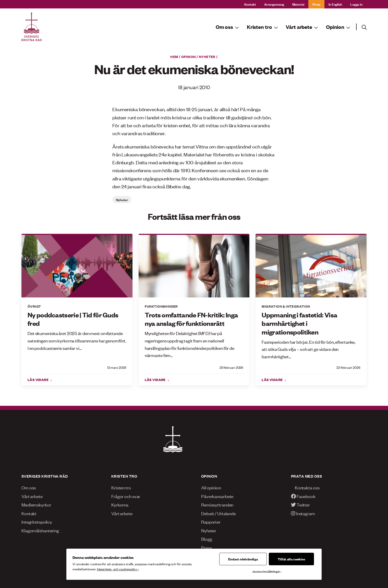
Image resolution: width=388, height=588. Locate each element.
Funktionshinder (161, 306)
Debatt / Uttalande (219, 513)
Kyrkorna (120, 504)
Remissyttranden (217, 504)
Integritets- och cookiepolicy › (118, 569)
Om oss (29, 487)
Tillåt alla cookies (291, 559)
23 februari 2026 (348, 367)
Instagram (303, 513)
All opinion (211, 487)
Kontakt (250, 4)
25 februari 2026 (232, 367)
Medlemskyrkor (36, 504)
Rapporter (211, 522)
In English (335, 4)
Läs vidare (39, 379)
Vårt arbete (32, 496)
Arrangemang (274, 4)
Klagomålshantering (40, 530)
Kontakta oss (305, 487)
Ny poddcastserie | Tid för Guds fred (73, 319)
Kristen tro (121, 487)
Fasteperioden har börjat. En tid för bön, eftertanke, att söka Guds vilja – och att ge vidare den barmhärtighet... (308, 349)
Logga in (356, 4)
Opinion (189, 56)
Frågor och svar (126, 496)
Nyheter (207, 56)
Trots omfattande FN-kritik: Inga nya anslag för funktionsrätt (191, 319)
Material (298, 4)
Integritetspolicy (37, 522)
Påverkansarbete (217, 496)
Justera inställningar (266, 571)
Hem (174, 56)
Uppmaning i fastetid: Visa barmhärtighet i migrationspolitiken (299, 323)
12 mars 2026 (117, 367)
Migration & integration (286, 306)
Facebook (303, 496)
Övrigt (34, 306)
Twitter (300, 504)
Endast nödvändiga (243, 559)
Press (316, 4)
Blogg (207, 539)
